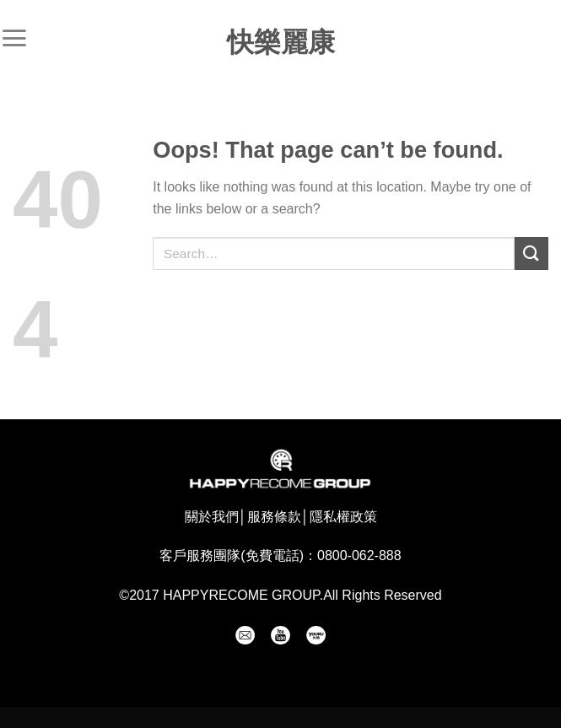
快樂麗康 (281, 42)
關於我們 (212, 517)
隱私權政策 (343, 517)
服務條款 (274, 517)
